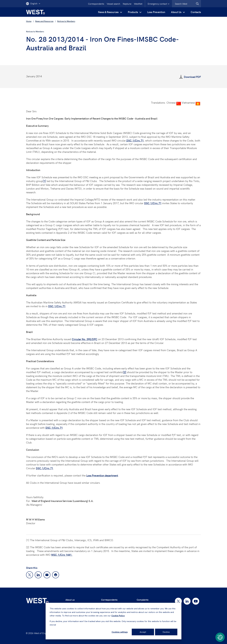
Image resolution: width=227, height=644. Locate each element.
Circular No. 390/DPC (85, 339)
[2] (125, 372)
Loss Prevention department (102, 475)
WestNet (138, 4)
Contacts (196, 12)
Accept (143, 632)
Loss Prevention (156, 12)
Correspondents (96, 4)
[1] (44, 181)
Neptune (127, 4)
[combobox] (186, 4)
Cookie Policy (118, 616)
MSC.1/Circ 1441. (62, 555)
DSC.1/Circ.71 (135, 140)
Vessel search (113, 4)
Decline (166, 632)
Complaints (143, 600)
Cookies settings (120, 632)
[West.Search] (197, 4)
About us (70, 600)
